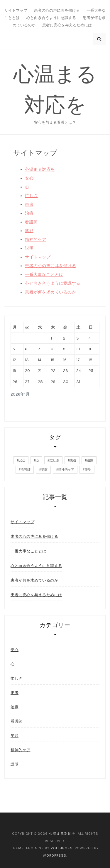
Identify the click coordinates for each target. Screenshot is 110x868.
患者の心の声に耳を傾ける (57, 10)
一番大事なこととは (44, 275)
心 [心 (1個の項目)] (37, 460)
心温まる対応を (40, 169)
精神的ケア (36, 240)
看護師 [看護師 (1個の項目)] (26, 470)
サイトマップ (16, 10)
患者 (29, 205)
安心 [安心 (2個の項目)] (22, 460)
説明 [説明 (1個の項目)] (88, 470)
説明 (29, 248)
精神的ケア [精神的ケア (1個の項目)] (66, 470)
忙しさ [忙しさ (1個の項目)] (54, 460)
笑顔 (29, 231)
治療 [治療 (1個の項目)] (90, 460)
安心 (29, 178)
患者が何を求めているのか (50, 292)
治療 (29, 213)
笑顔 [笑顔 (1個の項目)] (44, 470)
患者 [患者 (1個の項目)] (73, 460)
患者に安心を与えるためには (67, 25)
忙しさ (31, 196)
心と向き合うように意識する (51, 18)
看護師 (31, 222)
